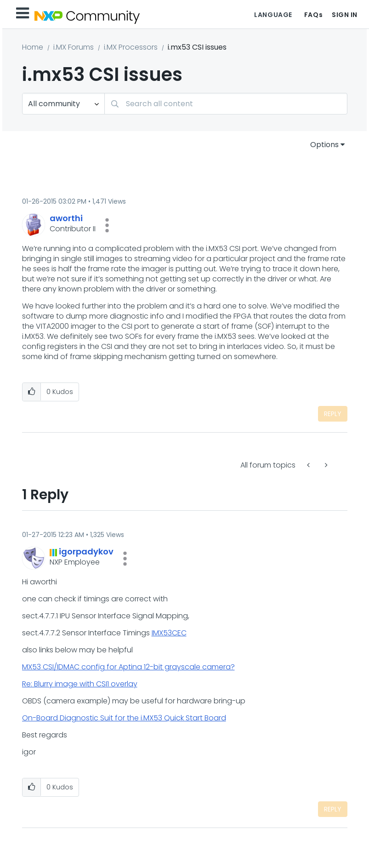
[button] (107, 225)
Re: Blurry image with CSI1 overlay (80, 684)
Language (273, 15)
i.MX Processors (131, 47)
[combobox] (226, 104)
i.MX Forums (74, 47)
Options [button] (324, 145)
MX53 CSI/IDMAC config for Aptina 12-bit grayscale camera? (128, 667)
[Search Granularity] (63, 104)
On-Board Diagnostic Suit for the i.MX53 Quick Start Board (124, 718)
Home (33, 47)
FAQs (313, 15)
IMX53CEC (169, 633)
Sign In (345, 15)
